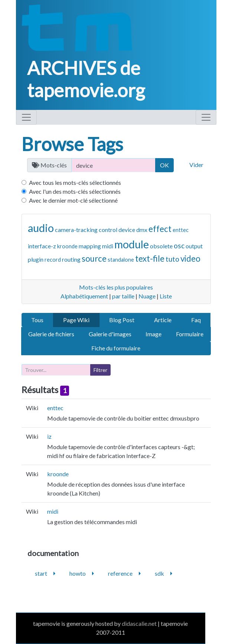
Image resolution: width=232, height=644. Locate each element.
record (53, 260)
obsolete (161, 246)
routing (71, 259)
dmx (142, 230)
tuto (172, 259)
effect (160, 229)
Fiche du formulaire (116, 348)
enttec (181, 230)
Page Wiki (76, 320)
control (108, 230)
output (194, 246)
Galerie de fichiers (51, 334)
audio (41, 228)
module (132, 244)
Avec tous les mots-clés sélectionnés (75, 182)
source (94, 259)
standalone (121, 260)
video (190, 259)
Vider (196, 165)
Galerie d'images (110, 334)
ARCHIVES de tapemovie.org (86, 79)
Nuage (147, 296)
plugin (36, 259)
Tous (37, 320)
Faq (196, 320)
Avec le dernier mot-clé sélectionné (73, 200)
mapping (90, 246)
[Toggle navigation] (26, 117)
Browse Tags (72, 144)
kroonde (67, 246)
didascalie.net (139, 623)
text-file (150, 259)
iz (49, 436)
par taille (123, 296)
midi (108, 246)
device (127, 230)
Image (153, 334)
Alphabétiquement (84, 296)
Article (163, 320)
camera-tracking (76, 230)
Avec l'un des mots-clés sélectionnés (75, 191)
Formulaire (190, 334)
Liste (166, 296)
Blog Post (122, 320)
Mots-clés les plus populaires (116, 287)
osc (179, 246)
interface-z (42, 246)
